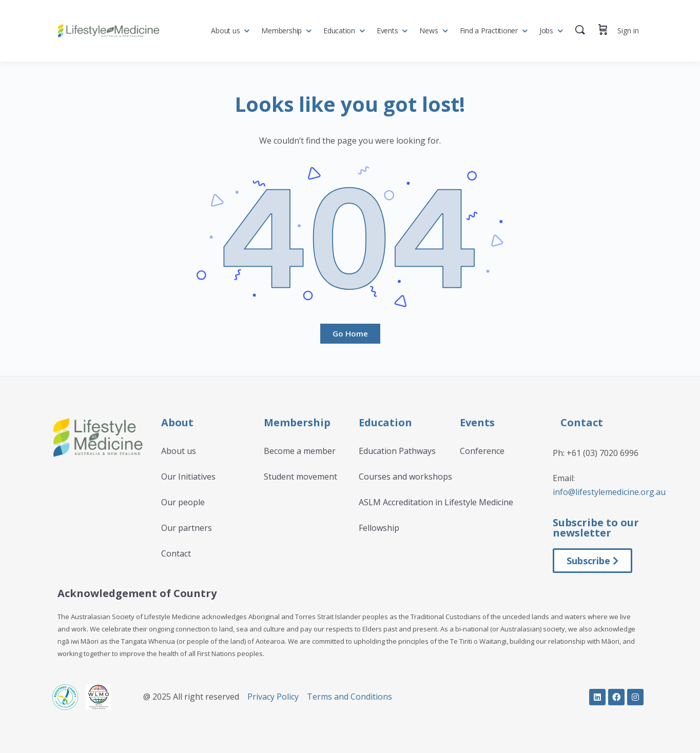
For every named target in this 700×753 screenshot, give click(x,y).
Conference (482, 451)
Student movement (300, 477)
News (429, 31)
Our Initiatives (188, 477)
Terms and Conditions (349, 697)
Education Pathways (397, 451)
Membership (281, 31)
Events (387, 31)
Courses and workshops (405, 477)
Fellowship (379, 528)
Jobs (546, 31)
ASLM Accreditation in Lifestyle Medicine (436, 502)
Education (339, 31)
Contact (176, 553)
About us (225, 31)
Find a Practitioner (489, 31)
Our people (183, 502)
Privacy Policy (273, 697)
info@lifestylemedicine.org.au (609, 492)
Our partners (187, 528)
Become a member (300, 451)
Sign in (628, 31)
